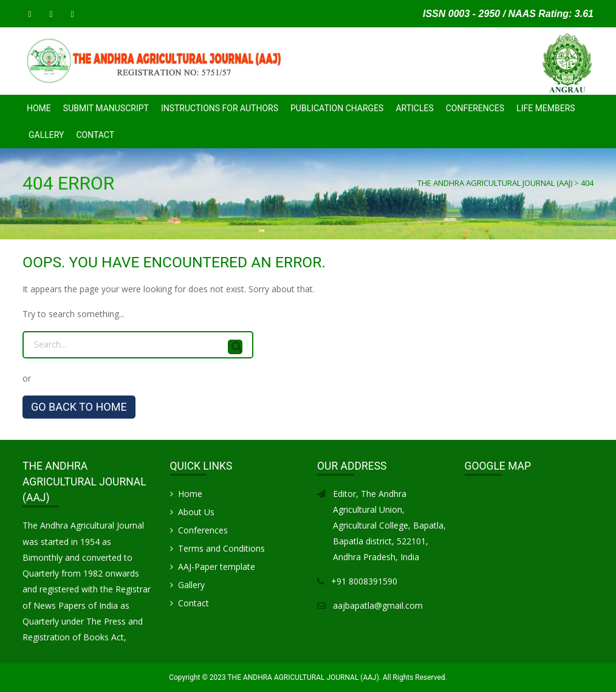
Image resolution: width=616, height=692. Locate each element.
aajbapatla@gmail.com (378, 605)
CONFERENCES (475, 108)
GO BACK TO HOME (79, 407)
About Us (196, 512)
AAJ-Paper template (217, 567)
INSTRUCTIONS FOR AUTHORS (220, 108)
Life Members (546, 108)
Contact (95, 135)
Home (39, 108)
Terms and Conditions (221, 548)
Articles (414, 108)
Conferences (203, 530)
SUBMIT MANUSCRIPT (106, 108)
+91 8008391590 (364, 581)
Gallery (46, 135)
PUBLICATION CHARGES (337, 108)
